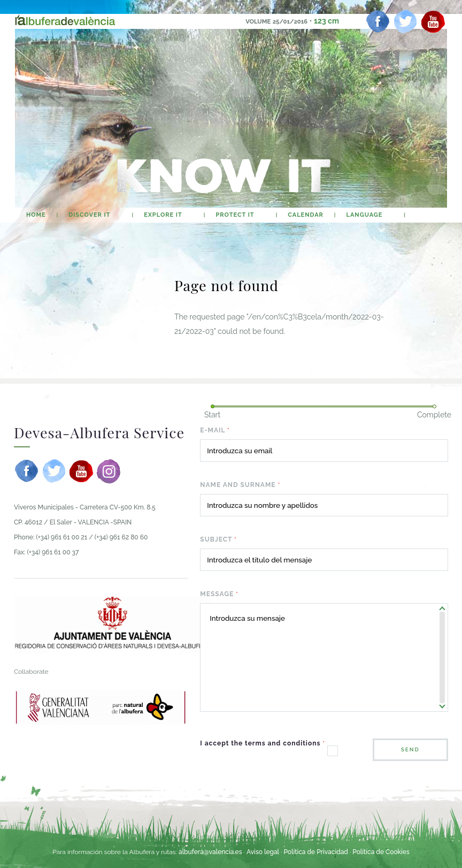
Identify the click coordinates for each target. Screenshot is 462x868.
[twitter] (405, 21)
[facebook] (378, 21)
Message (219, 594)
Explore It (163, 215)
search (426, 215)
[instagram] (109, 471)
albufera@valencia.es (210, 852)
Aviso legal (263, 852)
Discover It (89, 215)
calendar (306, 215)
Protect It (235, 215)
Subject (218, 539)
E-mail (215, 430)
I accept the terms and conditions (263, 743)
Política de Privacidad (315, 852)
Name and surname (240, 485)
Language (365, 215)
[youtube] (433, 21)
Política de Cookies (381, 852)
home (36, 215)
